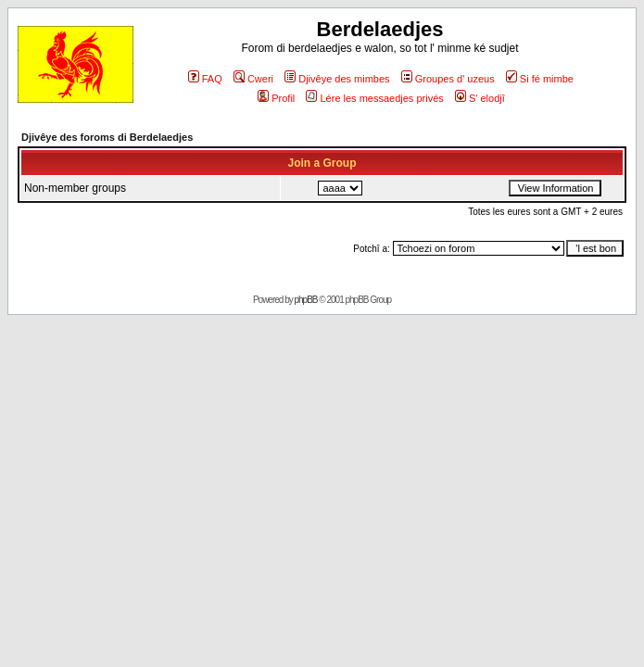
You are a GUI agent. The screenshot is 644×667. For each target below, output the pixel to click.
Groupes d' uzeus (448, 79)
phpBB (306, 300)
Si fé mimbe (540, 79)
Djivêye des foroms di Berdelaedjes (107, 137)
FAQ (205, 79)
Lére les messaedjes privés (374, 98)
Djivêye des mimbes (337, 79)
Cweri (253, 79)
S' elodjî (480, 98)
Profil (276, 98)
